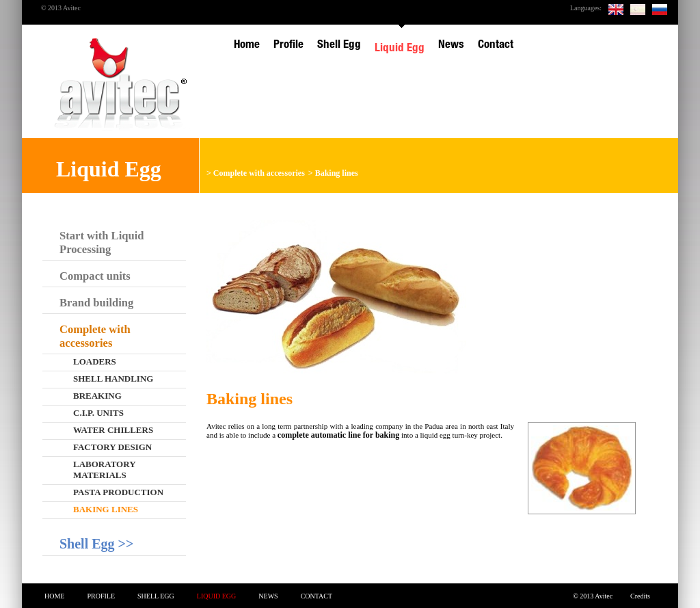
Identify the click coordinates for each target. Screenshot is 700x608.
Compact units (95, 276)
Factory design (112, 447)
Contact (317, 596)
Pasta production (118, 492)
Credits (640, 596)
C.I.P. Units (98, 413)
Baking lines (337, 173)
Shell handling (113, 379)
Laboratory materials (105, 470)
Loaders (95, 361)
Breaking (97, 396)
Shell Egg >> (96, 544)
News (268, 596)
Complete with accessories (259, 173)
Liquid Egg (217, 596)
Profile (101, 596)
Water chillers (113, 430)
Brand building (96, 303)
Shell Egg (156, 596)
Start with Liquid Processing (102, 242)
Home (54, 596)
